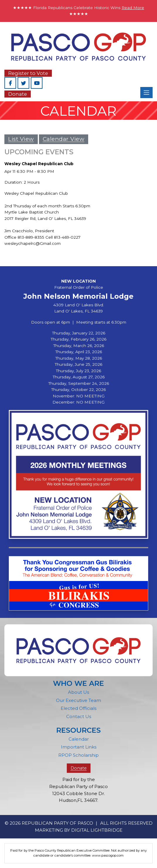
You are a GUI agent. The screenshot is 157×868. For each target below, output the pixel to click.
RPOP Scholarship (78, 755)
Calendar (79, 739)
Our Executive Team (78, 700)
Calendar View (64, 139)
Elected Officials (78, 708)
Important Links (79, 747)
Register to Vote (28, 73)
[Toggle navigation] (146, 93)
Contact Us (79, 716)
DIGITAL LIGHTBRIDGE (97, 830)
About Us (78, 692)
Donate (18, 94)
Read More (133, 8)
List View (21, 139)
